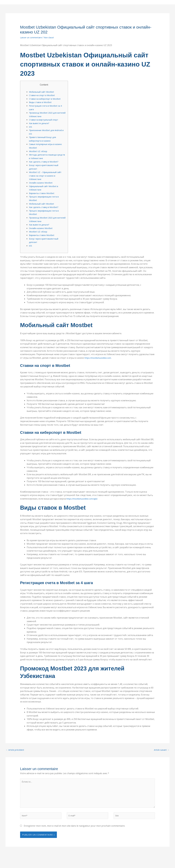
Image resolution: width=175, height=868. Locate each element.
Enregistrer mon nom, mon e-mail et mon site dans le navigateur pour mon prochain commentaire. (74, 829)
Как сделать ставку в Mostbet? (45, 162)
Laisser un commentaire (32, 37)
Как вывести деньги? (40, 123)
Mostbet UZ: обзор (39, 151)
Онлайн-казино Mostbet (42, 183)
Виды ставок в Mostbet (41, 102)
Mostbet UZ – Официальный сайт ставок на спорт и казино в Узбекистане (47, 176)
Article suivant (161, 750)
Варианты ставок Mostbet (43, 193)
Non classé (52, 37)
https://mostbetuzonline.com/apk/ (84, 499)
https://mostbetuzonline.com (99, 358)
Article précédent (16, 750)
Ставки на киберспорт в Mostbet (47, 99)
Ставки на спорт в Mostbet (43, 95)
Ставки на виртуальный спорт (45, 120)
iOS (31, 127)
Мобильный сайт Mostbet (43, 92)
